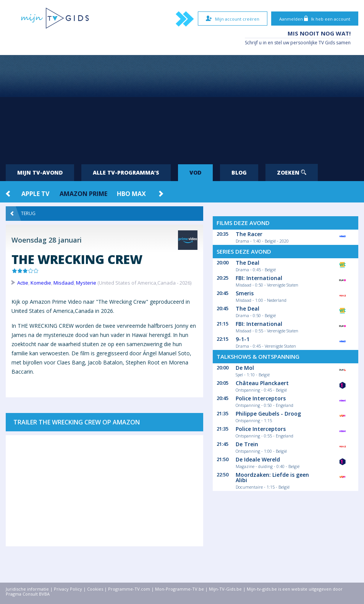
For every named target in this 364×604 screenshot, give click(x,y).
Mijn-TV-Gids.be (225, 589)
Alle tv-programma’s (126, 172)
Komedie (41, 283)
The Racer (249, 234)
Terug (23, 214)
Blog (239, 172)
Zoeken (292, 172)
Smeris (245, 293)
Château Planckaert (262, 383)
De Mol (245, 368)
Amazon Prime (83, 194)
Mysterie (86, 283)
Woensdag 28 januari (47, 240)
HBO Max (131, 194)
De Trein (247, 444)
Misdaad (64, 283)
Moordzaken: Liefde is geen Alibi (272, 477)
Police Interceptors (261, 398)
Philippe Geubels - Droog (268, 414)
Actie (23, 283)
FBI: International (259, 278)
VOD (195, 172)
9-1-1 (243, 339)
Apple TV (35, 194)
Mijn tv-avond (40, 172)
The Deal (248, 263)
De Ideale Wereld (258, 459)
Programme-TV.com (129, 589)
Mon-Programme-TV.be (180, 589)
